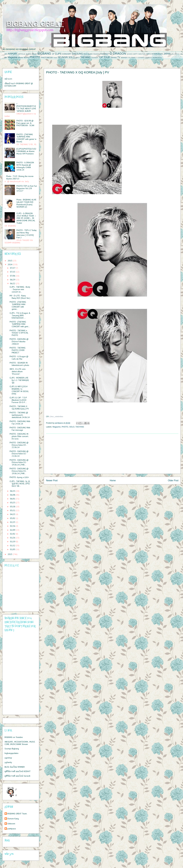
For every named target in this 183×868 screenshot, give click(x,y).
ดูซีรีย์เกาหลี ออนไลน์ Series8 (17, 776)
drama (155, 57)
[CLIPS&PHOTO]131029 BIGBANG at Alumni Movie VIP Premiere (26, 151)
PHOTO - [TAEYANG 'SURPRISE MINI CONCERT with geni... (20, 324)
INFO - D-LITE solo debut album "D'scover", (18, 371)
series (160, 58)
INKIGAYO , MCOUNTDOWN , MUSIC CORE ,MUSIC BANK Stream (20, 743)
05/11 (13, 510)
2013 (10, 554)
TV (119, 57)
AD (6, 54)
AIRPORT (13, 54)
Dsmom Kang (13, 819)
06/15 (13, 491)
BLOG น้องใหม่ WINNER (15, 767)
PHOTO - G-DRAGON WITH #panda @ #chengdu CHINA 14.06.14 (25, 166)
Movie (21, 57)
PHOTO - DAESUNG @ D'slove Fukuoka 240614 (19, 341)
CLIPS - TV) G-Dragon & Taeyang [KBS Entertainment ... (20, 315)
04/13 (13, 514)
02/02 (13, 534)
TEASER (95, 57)
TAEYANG (85, 57)
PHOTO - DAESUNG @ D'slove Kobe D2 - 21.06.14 (19, 454)
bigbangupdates (12, 753)
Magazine (13, 57)
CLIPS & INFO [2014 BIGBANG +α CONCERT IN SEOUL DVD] (19, 390)
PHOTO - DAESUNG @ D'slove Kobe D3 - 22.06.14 (19, 445)
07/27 (13, 268)
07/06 (13, 276)
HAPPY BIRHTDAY (139, 54)
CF (53, 54)
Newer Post (52, 480)
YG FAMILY (132, 57)
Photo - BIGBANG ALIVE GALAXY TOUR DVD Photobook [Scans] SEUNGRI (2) (26, 203)
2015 (10, 261)
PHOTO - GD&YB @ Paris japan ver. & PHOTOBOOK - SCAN (25, 123)
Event (90, 54)
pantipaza (12, 829)
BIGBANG (44, 53)
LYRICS (176, 54)
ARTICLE (22, 54)
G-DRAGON (118, 53)
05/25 (13, 503)
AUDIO (28, 54)
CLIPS (58, 54)
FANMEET (105, 54)
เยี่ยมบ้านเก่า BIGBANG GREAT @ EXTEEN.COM (19, 85)
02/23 (13, 522)
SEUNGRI (63, 57)
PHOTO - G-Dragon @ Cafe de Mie (19, 358)
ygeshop (8, 758)
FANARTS (96, 54)
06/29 (13, 280)
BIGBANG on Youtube (14, 737)
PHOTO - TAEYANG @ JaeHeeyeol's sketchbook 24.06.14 (20, 415)
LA (172, 54)
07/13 (13, 272)
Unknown (11, 824)
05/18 (13, 507)
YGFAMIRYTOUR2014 (145, 58)
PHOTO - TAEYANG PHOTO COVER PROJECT (18, 350)
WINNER (124, 57)
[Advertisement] (112, 454)
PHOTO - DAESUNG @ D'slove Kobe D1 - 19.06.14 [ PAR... (19, 462)
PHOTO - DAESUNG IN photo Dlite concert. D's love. (19, 436)
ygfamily (8, 762)
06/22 (13, 283)
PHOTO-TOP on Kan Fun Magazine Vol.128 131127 (27, 188)
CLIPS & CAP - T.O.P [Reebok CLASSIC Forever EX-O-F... (18, 400)
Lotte (181, 54)
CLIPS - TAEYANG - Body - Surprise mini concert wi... (20, 289)
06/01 (13, 499)
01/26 (13, 538)
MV (6, 57)
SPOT (78, 57)
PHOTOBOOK (47, 57)
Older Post (173, 480)
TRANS (114, 57)
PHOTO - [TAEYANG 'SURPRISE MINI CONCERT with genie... (18, 305)
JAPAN (167, 54)
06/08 (13, 495)
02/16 (13, 526)
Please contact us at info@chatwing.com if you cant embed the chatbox (19, 589)
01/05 (13, 549)
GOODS (130, 54)
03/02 (13, 518)
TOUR (107, 57)
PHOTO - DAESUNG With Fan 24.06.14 (20, 423)
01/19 (13, 542)
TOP (101, 57)
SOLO (72, 57)
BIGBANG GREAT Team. (17, 814)
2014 (10, 264)
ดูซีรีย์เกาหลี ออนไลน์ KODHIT (18, 771)
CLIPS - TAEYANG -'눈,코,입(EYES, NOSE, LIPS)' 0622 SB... (20, 484)
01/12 (13, 546)
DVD (85, 54)
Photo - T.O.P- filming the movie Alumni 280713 (20, 177)
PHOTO (35, 57)
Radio (55, 58)
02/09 (13, 530)
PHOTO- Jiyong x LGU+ (19, 477)
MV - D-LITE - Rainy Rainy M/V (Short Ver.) (20, 297)
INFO (149, 54)
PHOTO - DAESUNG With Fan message (20, 429)
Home (113, 480)
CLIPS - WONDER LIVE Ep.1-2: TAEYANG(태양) (19, 380)
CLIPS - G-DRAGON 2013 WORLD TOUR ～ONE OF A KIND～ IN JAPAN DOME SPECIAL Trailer (26, 218)
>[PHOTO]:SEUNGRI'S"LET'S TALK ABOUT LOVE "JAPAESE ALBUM (26, 107)
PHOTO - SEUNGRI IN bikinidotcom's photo (19, 364)
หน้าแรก (8, 79)
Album (34, 54)
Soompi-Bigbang (12, 749)
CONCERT (67, 54)
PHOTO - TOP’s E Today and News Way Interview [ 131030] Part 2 (26, 234)
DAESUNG (77, 54)
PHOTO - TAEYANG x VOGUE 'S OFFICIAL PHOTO (19, 333)
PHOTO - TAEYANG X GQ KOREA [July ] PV (19, 408)
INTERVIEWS (157, 54)
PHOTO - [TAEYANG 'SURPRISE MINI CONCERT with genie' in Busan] (26, 138)
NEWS (26, 57)
